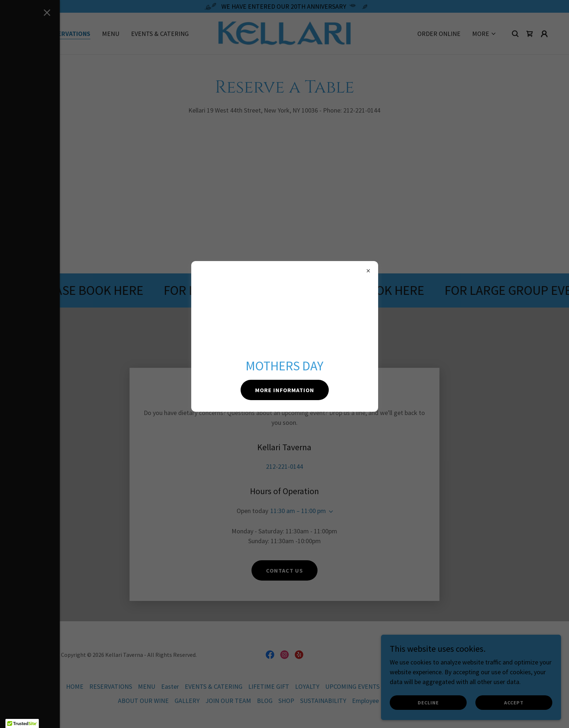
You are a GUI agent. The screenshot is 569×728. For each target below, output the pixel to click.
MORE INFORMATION (285, 390)
